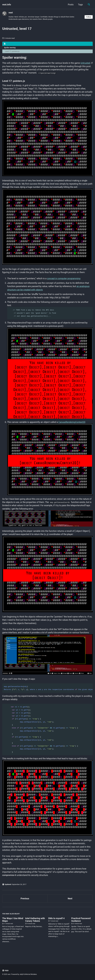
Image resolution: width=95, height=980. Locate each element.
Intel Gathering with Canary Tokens (35, 928)
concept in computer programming (64, 280)
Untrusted (7, 67)
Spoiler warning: (10, 48)
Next (70, 907)
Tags (80, 5)
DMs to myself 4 (56, 926)
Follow (89, 17)
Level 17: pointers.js (13, 52)
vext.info (7, 5)
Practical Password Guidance (81, 928)
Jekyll (22, 974)
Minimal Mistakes (31, 974)
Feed (5, 971)
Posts (70, 5)
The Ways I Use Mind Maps (13, 928)
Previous (25, 907)
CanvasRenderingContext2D (72, 424)
